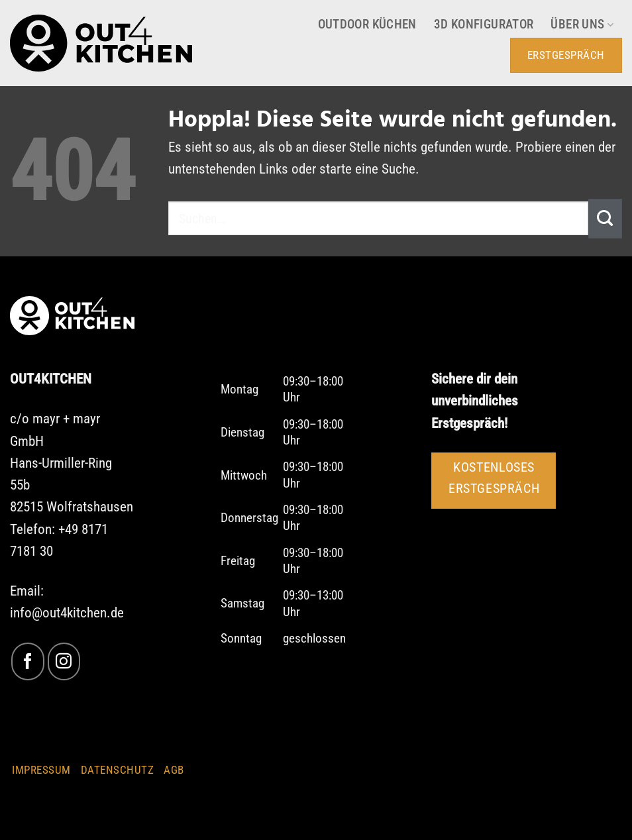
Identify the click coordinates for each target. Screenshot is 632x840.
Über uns (582, 25)
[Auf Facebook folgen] (27, 661)
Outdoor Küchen (367, 25)
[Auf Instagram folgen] (64, 661)
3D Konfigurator (484, 25)
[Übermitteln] (605, 219)
